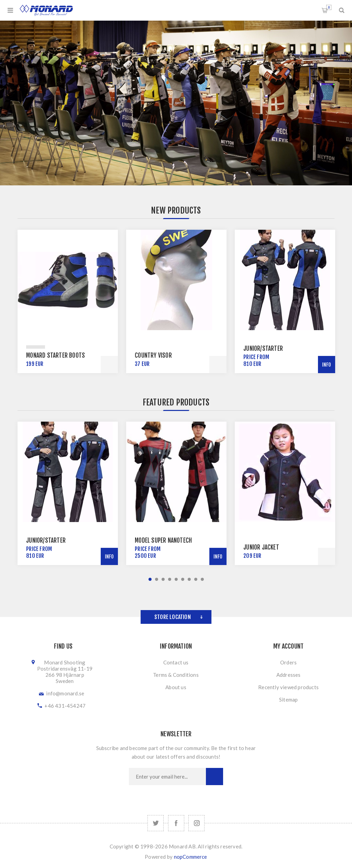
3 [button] (163, 579)
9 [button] (202, 579)
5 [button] (176, 579)
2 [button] (157, 579)
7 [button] (189, 579)
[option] (68, 301)
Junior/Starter (263, 349)
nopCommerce (191, 857)
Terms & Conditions (176, 675)
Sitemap (288, 699)
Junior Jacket (261, 547)
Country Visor (153, 355)
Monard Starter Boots (56, 355)
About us (176, 687)
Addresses (289, 675)
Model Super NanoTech (163, 540)
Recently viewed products (288, 687)
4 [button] (170, 579)
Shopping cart (329, 7)
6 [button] (183, 579)
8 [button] (196, 579)
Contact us (176, 662)
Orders (288, 662)
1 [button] (150, 579)
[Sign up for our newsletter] (167, 777)
